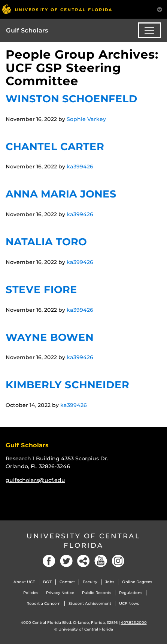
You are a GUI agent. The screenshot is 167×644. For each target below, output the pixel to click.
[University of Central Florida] (57, 9)
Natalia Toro (46, 242)
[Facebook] (49, 561)
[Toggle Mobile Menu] (160, 9)
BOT (47, 582)
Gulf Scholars (27, 30)
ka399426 (80, 167)
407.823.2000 (134, 623)
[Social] (83, 561)
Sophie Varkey (86, 119)
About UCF (24, 582)
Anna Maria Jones (61, 194)
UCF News (129, 603)
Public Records (97, 593)
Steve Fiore (41, 290)
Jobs (110, 582)
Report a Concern (44, 603)
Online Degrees (137, 582)
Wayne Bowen (50, 337)
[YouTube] (101, 561)
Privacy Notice (60, 593)
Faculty (90, 582)
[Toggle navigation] (149, 30)
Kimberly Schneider (67, 385)
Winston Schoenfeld (72, 99)
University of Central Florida (83, 541)
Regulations (131, 593)
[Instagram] (118, 561)
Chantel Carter (55, 147)
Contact (67, 582)
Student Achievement (90, 603)
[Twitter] (66, 561)
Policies (31, 593)
